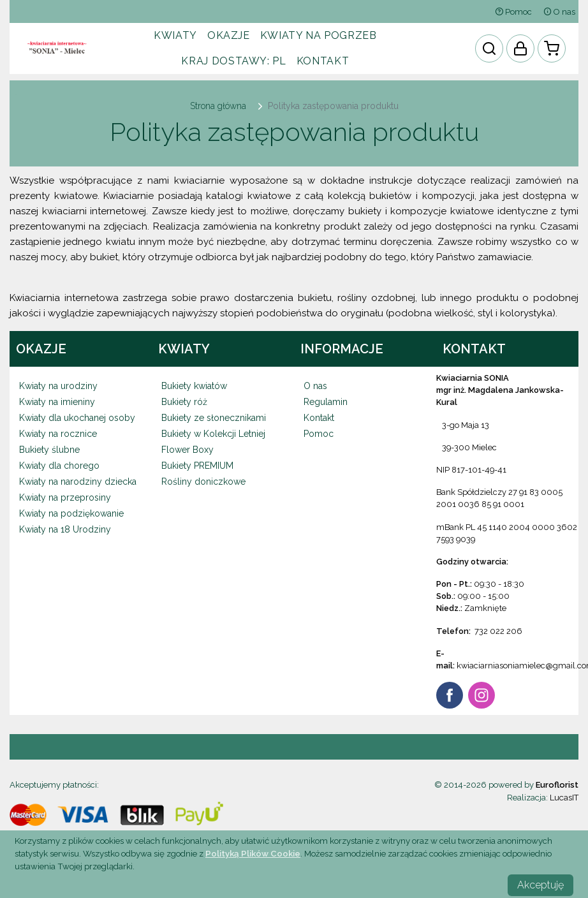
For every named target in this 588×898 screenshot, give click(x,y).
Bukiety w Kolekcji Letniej (213, 434)
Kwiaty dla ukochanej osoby (77, 418)
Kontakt (323, 61)
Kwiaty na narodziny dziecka (78, 482)
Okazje (229, 35)
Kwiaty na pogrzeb (319, 35)
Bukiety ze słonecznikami (214, 418)
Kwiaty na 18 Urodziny (65, 529)
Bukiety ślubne (49, 450)
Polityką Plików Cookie (253, 853)
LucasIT (564, 798)
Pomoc (513, 12)
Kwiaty (175, 35)
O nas (559, 12)
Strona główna (218, 106)
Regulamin (326, 402)
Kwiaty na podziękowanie (71, 513)
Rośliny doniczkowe (203, 482)
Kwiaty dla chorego (59, 466)
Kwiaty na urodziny (58, 386)
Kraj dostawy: (233, 61)
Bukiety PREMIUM (197, 466)
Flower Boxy (187, 450)
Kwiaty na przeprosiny (65, 497)
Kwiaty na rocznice (58, 434)
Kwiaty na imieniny (57, 402)
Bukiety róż (184, 402)
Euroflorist (557, 785)
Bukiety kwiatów (194, 386)
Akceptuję (540, 885)
